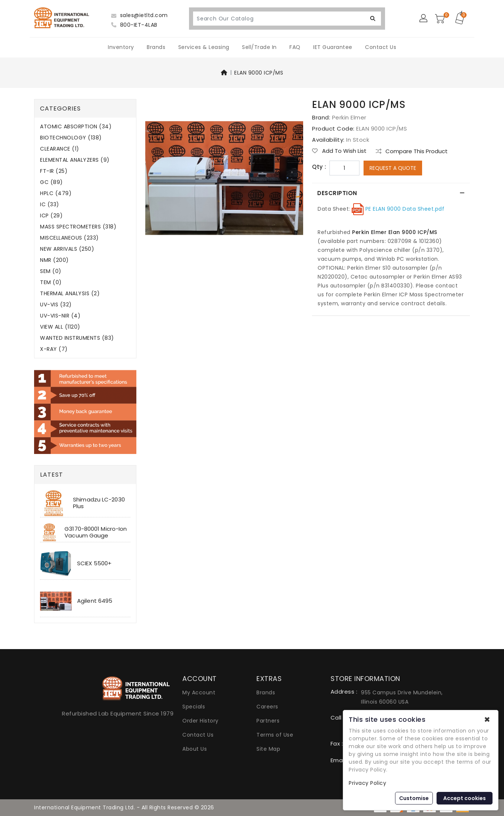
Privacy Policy (367, 783)
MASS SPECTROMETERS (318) (78, 227)
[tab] (391, 193)
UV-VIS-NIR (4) (60, 316)
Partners (268, 721)
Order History (200, 721)
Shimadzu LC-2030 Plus (99, 503)
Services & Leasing (204, 47)
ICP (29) (51, 216)
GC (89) (52, 182)
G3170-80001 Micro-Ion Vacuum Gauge (96, 532)
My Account (199, 692)
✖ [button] (487, 720)
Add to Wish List (339, 151)
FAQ (295, 47)
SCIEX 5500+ (94, 563)
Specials (194, 707)
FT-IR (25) (54, 171)
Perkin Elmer (349, 117)
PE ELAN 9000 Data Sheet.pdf (404, 209)
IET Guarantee (333, 47)
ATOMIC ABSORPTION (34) (76, 127)
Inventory (121, 47)
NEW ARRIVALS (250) (67, 249)
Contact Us (381, 47)
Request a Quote (393, 168)
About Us (195, 749)
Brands (156, 47)
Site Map (268, 749)
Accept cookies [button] (465, 798)
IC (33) (50, 205)
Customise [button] (414, 798)
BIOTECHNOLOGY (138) (71, 138)
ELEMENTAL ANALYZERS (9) (75, 160)
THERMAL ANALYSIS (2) (70, 294)
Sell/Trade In (259, 47)
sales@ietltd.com (140, 15)
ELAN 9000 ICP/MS (259, 73)
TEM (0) (51, 282)
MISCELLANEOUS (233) (69, 238)
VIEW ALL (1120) (60, 327)
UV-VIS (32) (56, 305)
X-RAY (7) (54, 349)
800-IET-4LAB (134, 25)
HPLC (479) (56, 193)
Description (338, 193)
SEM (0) (51, 271)
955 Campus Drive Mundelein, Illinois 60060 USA (402, 697)
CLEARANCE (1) (60, 149)
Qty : (319, 167)
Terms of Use (275, 735)
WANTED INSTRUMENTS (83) (77, 338)
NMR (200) (54, 260)
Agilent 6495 (95, 601)
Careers (267, 707)
